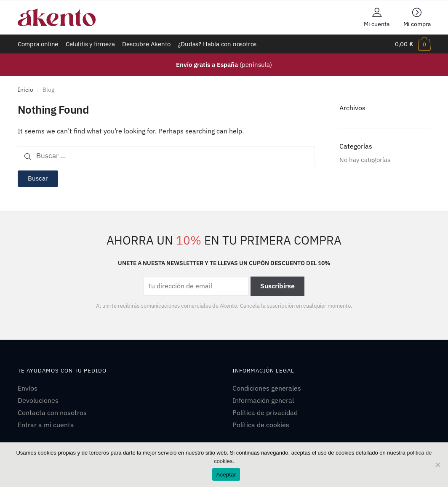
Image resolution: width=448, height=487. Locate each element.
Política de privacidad (265, 412)
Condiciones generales (267, 388)
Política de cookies (261, 425)
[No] (437, 465)
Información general (263, 400)
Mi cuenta (377, 24)
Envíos (28, 388)
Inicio (25, 90)
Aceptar (226, 475)
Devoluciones (38, 400)
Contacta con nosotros (52, 412)
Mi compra (417, 24)
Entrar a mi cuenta (46, 425)
